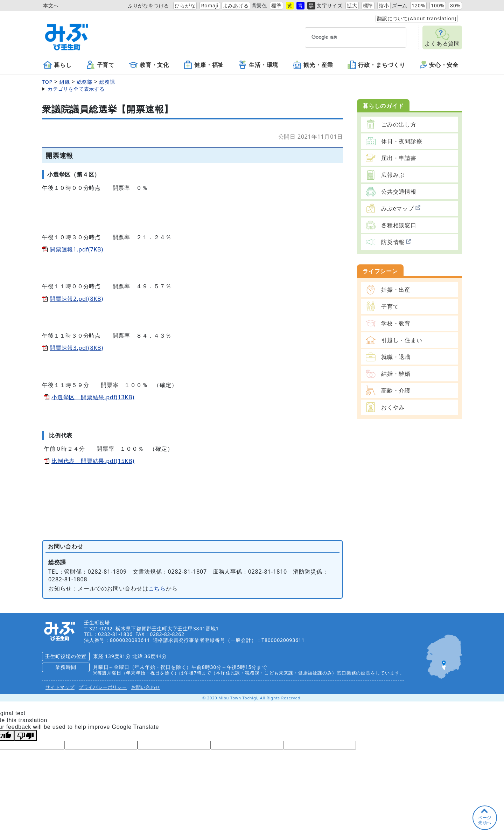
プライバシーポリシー (103, 687)
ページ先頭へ (485, 820)
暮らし (57, 65)
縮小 (384, 5)
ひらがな (185, 5)
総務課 (107, 82)
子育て (100, 65)
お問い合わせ (146, 687)
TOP (47, 82)
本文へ (51, 5)
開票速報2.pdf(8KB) (76, 299)
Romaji (210, 5)
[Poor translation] (26, 735)
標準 (276, 5)
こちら (157, 588)
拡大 (352, 5)
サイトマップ (60, 687)
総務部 (85, 82)
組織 (65, 82)
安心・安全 (439, 65)
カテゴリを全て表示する (76, 89)
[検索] (343, 37)
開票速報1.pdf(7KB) (76, 249)
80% (455, 5)
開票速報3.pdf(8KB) (76, 348)
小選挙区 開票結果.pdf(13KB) (93, 397)
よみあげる (236, 5)
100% (438, 5)
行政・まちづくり (376, 65)
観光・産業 (313, 65)
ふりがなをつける (148, 5)
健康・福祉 (204, 65)
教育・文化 (149, 65)
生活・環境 (258, 65)
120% (418, 5)
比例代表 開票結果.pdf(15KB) (93, 461)
